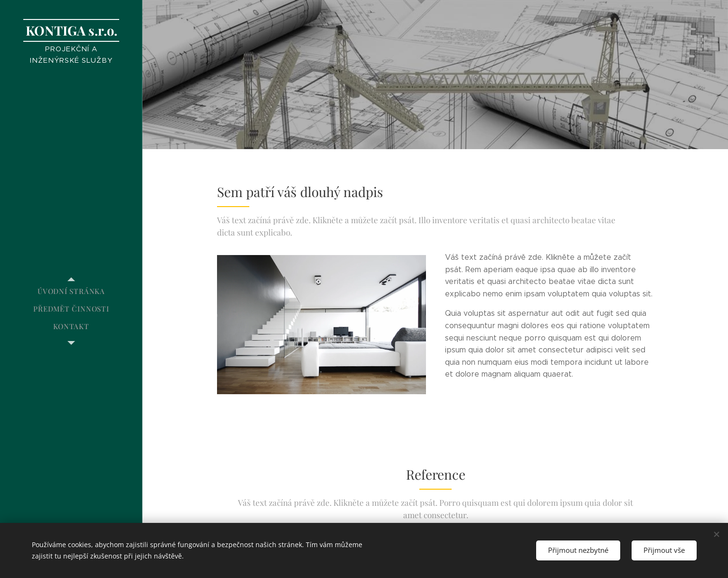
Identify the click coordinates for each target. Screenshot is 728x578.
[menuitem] (71, 291)
